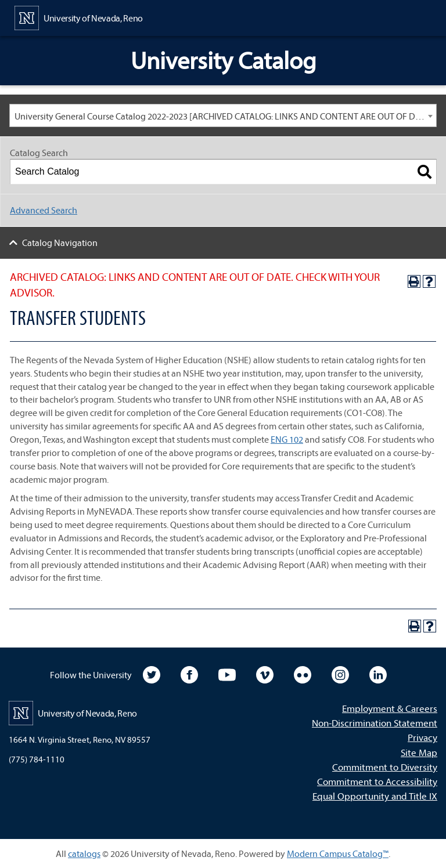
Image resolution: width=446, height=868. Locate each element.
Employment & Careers (390, 708)
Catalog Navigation (60, 243)
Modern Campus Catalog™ (338, 853)
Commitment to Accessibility (377, 781)
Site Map (419, 752)
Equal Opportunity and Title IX (375, 796)
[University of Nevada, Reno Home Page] (79, 17)
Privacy (422, 737)
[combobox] (223, 115)
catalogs (84, 853)
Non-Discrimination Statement (375, 723)
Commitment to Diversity (385, 767)
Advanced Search (44, 210)
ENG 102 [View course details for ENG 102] (287, 439)
